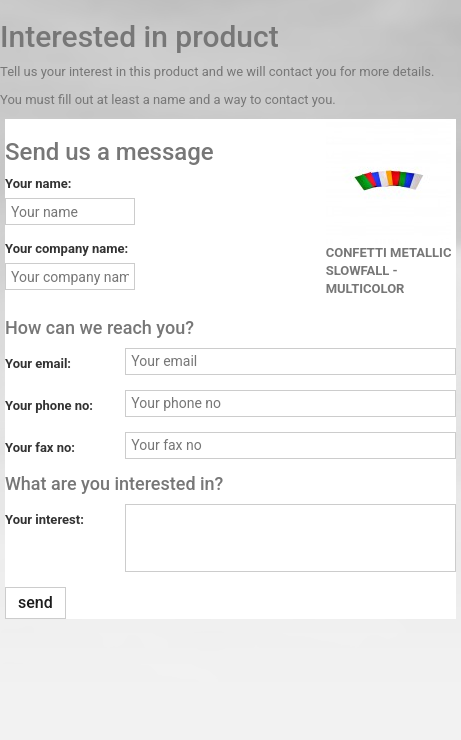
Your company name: (66, 248)
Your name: (38, 183)
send (35, 602)
